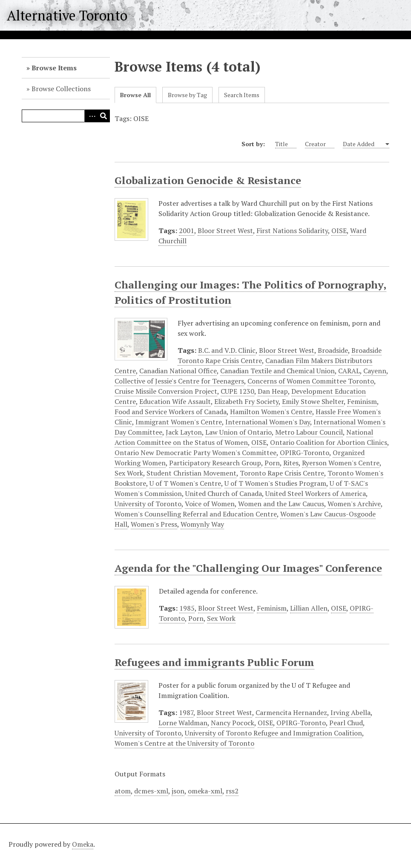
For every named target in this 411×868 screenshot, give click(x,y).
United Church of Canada (224, 493)
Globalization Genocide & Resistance (208, 180)
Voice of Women (210, 504)
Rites (291, 463)
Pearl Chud (346, 723)
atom (123, 791)
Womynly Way (202, 524)
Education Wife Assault (175, 401)
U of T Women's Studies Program (275, 483)
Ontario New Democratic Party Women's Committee (195, 453)
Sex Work (129, 473)
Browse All (135, 95)
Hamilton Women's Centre (271, 412)
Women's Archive (354, 504)
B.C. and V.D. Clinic (227, 350)
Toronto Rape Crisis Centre (282, 473)
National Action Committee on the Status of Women (244, 437)
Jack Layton (184, 432)
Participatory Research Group (215, 463)
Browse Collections (61, 89)
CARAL (349, 371)
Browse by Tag (187, 95)
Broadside (333, 350)
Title (286, 144)
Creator (320, 144)
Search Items (242, 95)
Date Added (364, 144)
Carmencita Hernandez (291, 712)
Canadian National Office (178, 371)
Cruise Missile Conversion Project (166, 391)
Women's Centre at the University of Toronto (184, 743)
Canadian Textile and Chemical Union (277, 371)
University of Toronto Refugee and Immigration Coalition (273, 733)
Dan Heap (273, 391)
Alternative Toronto (67, 15)
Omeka (83, 844)
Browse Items (54, 68)
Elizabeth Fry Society (246, 401)
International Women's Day (268, 422)
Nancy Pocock (233, 723)
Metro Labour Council (309, 432)
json (178, 791)
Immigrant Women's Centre (179, 422)
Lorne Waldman (183, 723)
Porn (272, 463)
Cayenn (375, 371)
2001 (187, 231)
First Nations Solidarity (292, 231)
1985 (187, 608)
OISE (339, 231)
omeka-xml (205, 791)
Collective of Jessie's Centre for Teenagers (179, 381)
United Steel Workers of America (316, 493)
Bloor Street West (225, 231)
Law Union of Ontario (239, 432)
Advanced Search (91, 116)
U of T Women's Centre (185, 483)
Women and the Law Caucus (281, 504)
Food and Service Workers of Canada (171, 412)
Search (103, 116)
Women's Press (154, 524)
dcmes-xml (151, 791)
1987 (186, 712)
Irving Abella (351, 712)
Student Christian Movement (191, 473)
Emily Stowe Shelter (313, 401)
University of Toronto (148, 504)
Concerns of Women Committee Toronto (311, 381)
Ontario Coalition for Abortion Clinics (329, 442)
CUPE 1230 (237, 391)
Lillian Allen (309, 608)
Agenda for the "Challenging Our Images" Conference (248, 568)
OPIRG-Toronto (305, 453)
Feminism (362, 401)
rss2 (232, 791)
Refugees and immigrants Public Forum (214, 662)
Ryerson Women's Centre (341, 463)
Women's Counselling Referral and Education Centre (196, 514)
